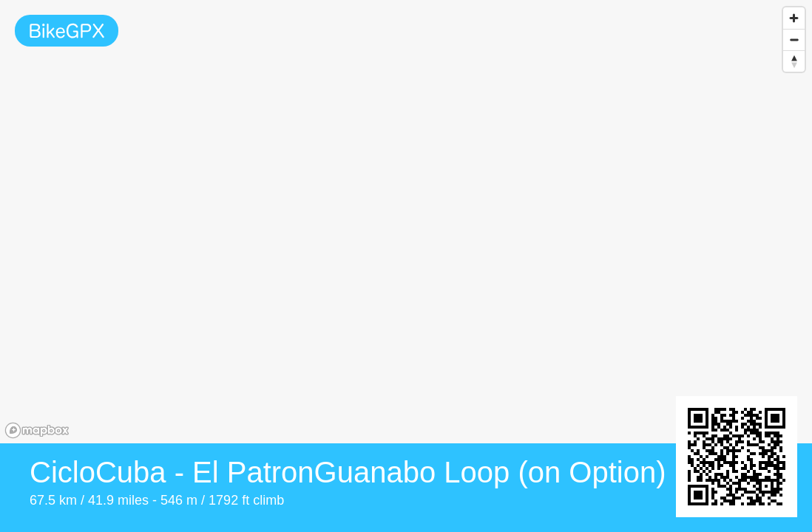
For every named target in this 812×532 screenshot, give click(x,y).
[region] (406, 222)
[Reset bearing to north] (794, 61)
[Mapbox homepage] (37, 430)
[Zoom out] (794, 40)
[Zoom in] (794, 18)
